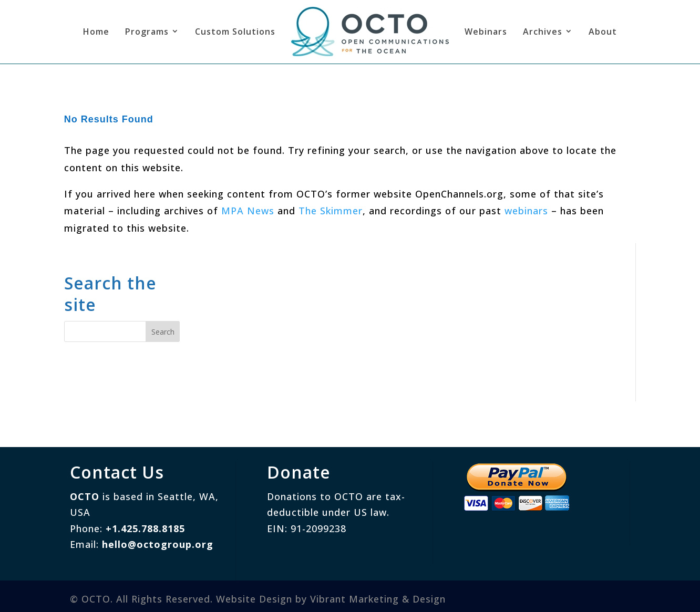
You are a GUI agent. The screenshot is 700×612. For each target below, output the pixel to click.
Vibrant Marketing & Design (378, 599)
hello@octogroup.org (158, 544)
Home (96, 32)
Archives (543, 32)
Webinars (486, 32)
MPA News (248, 211)
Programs (147, 32)
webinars (526, 211)
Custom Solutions (235, 32)
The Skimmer (331, 211)
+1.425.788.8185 (145, 528)
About (603, 32)
